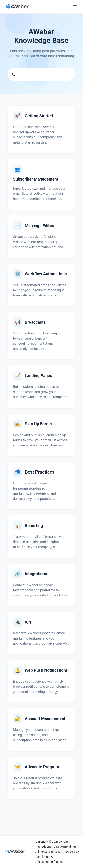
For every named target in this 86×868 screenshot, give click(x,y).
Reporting (34, 526)
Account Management (45, 719)
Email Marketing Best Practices (40, 472)
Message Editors (40, 226)
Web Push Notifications (46, 670)
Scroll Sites (43, 857)
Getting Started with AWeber (39, 116)
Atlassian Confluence (49, 862)
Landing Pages (38, 376)
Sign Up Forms (38, 424)
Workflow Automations (46, 274)
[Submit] (14, 74)
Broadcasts (35, 322)
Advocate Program (42, 767)
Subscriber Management (36, 179)
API (28, 622)
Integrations (36, 574)
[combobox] (41, 74)
